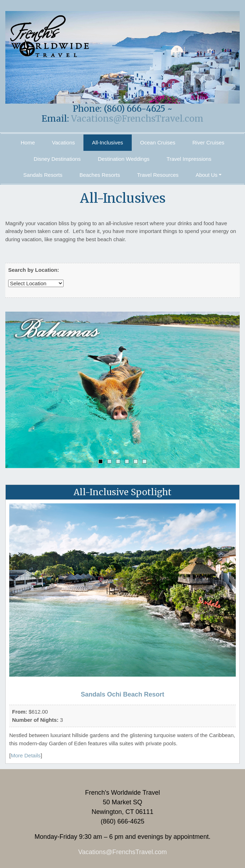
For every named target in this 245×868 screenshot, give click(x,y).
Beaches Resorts (100, 175)
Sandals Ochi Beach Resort (122, 694)
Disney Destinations (57, 159)
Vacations (63, 142)
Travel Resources (158, 175)
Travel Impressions (189, 159)
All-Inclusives (108, 142)
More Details (26, 755)
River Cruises (208, 142)
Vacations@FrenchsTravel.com (137, 119)
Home (28, 142)
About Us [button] (207, 175)
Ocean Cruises (158, 142)
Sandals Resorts (43, 175)
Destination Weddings (124, 159)
